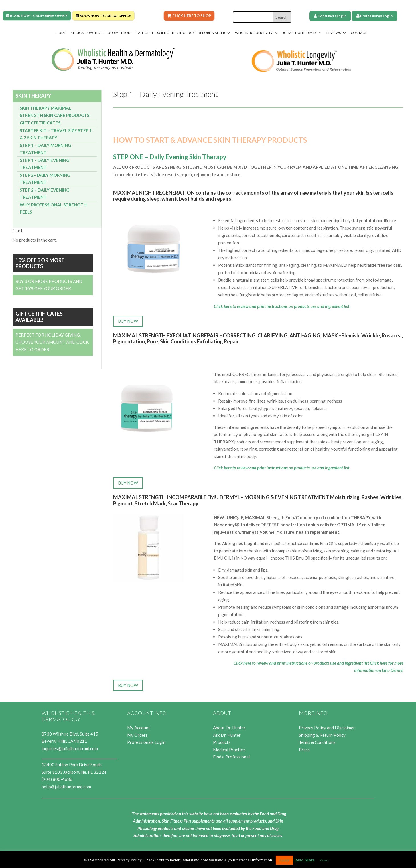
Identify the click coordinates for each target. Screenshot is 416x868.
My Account (139, 728)
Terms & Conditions (317, 742)
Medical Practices (87, 33)
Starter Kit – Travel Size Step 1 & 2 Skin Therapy (56, 134)
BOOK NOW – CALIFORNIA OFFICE (37, 16)
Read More (304, 860)
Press (304, 750)
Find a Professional (231, 757)
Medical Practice (229, 750)
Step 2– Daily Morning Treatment (45, 179)
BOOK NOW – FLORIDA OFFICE (103, 16)
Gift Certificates (40, 123)
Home (61, 33)
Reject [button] (324, 860)
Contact (359, 33)
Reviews (334, 33)
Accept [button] (284, 860)
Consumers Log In (330, 16)
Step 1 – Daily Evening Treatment (45, 164)
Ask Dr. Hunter (227, 735)
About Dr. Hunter (229, 728)
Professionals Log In (375, 16)
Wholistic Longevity (254, 33)
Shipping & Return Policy (322, 735)
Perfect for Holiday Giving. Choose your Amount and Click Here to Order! (52, 342)
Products (222, 742)
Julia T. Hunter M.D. (300, 33)
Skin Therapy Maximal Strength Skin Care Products (54, 112)
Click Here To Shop (189, 16)
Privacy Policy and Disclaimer (327, 728)
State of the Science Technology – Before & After (180, 33)
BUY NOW (128, 321)
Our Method (119, 33)
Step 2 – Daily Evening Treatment (45, 194)
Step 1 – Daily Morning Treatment (45, 149)
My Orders (137, 735)
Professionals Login (146, 742)
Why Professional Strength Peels (53, 208)
